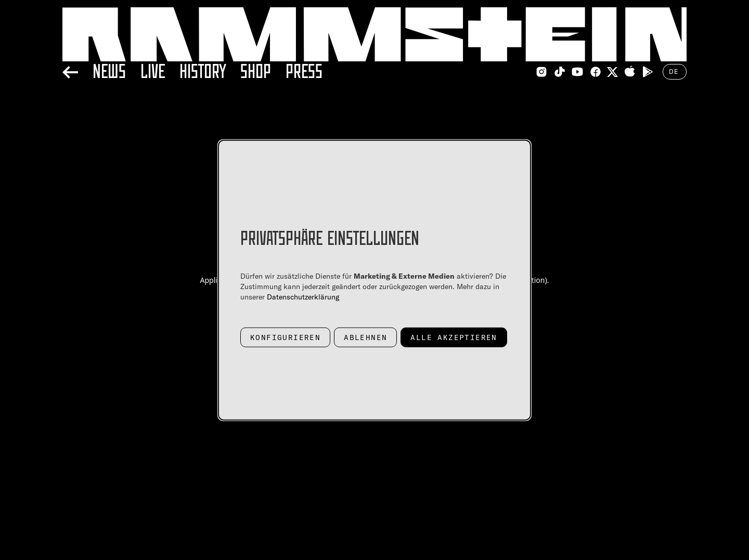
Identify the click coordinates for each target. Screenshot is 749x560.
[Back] (70, 70)
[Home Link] (374, 34)
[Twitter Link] (612, 72)
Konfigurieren (285, 337)
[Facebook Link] (596, 72)
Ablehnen (365, 337)
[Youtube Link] (577, 72)
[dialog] (374, 280)
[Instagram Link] (541, 72)
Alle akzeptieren (454, 337)
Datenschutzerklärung (303, 296)
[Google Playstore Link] (648, 72)
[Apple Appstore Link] (630, 72)
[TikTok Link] (560, 72)
